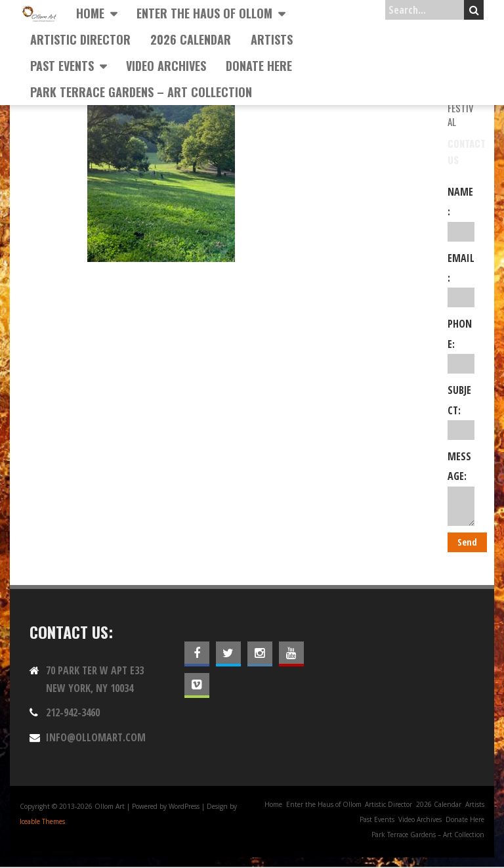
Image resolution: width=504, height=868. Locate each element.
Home (90, 13)
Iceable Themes (42, 821)
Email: (461, 279)
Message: (461, 488)
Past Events (62, 66)
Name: (461, 213)
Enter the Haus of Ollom (204, 13)
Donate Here (259, 66)
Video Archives (166, 66)
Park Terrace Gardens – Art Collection (141, 92)
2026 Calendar (191, 39)
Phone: (461, 345)
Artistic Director (80, 39)
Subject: (461, 411)
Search (474, 10)
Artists (272, 39)
